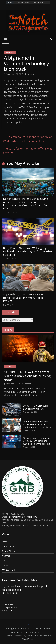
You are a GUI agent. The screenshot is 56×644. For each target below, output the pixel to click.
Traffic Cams (8, 546)
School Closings (9, 551)
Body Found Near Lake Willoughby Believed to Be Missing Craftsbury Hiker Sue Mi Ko (28, 251)
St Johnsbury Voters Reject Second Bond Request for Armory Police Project (25, 298)
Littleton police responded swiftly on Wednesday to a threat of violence (28, 139)
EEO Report (7, 605)
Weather (6, 556)
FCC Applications (10, 570)
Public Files (7, 610)
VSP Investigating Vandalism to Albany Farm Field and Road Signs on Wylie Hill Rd (37, 441)
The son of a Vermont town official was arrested (28, 151)
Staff (4, 561)
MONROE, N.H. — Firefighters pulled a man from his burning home (27, 376)
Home (5, 542)
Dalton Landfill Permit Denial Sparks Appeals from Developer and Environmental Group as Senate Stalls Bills (27, 204)
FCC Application (9, 608)
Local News (10, 52)
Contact (5, 565)
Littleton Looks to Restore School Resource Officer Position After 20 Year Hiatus (37, 424)
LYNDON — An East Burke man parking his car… (35, 407)
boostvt (28, 384)
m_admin (31, 74)
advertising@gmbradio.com (23, 517)
